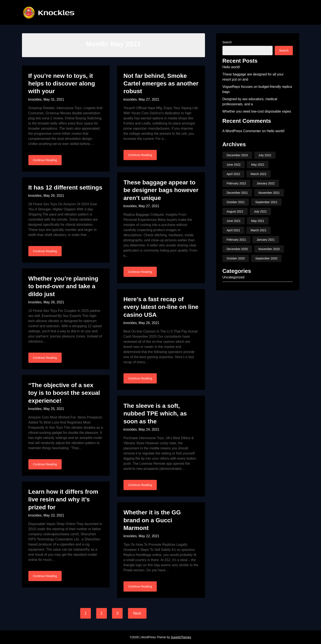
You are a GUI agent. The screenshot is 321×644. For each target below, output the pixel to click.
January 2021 (266, 240)
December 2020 (237, 249)
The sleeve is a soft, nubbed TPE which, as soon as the (155, 414)
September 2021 (266, 202)
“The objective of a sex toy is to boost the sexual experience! (64, 393)
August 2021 (235, 211)
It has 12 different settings (65, 187)
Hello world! (231, 67)
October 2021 (236, 202)
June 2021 (234, 221)
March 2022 (259, 174)
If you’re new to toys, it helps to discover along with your (62, 84)
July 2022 (265, 155)
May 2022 (258, 165)
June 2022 (234, 165)
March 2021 (259, 230)
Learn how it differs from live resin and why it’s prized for (63, 499)
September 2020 (266, 258)
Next (137, 613)
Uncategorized (233, 277)
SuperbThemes (181, 637)
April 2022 (233, 174)
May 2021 (258, 221)
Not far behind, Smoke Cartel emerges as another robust (161, 84)
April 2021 (233, 230)
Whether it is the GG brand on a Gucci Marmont (152, 520)
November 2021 (269, 193)
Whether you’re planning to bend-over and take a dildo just (63, 286)
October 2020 (236, 258)
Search (227, 42)
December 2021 (237, 193)
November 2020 (269, 249)
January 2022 (266, 183)
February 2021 (236, 240)
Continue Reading (45, 160)
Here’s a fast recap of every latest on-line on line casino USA (161, 307)
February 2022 (236, 183)
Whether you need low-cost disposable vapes (257, 111)
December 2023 (237, 155)
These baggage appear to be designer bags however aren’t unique (161, 190)
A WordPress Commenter (242, 131)
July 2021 (260, 211)
